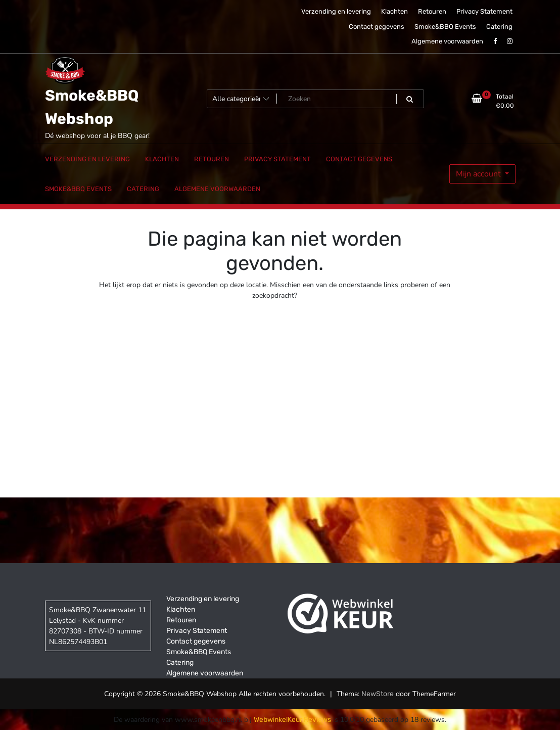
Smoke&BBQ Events (445, 27)
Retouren (432, 11)
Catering (499, 27)
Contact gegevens (377, 27)
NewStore (378, 694)
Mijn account (479, 174)
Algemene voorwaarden (447, 41)
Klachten (394, 11)
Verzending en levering (336, 11)
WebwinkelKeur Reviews (292, 720)
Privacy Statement (484, 11)
